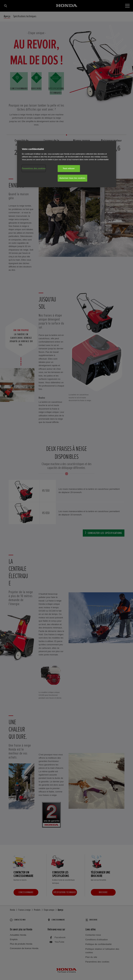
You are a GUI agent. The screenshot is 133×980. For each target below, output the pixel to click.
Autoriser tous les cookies (72, 178)
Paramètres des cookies (34, 168)
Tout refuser (69, 168)
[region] (67, 164)
